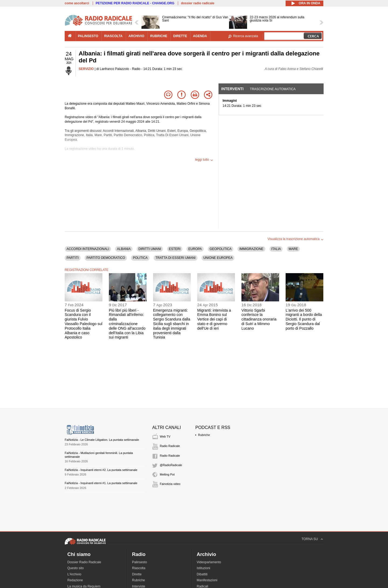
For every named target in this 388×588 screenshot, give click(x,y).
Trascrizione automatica (273, 89)
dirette (180, 36)
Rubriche (204, 435)
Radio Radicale (170, 446)
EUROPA (195, 249)
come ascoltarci (77, 3)
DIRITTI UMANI (150, 249)
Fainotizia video (170, 484)
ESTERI (175, 249)
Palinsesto (139, 562)
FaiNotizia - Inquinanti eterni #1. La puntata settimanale (101, 483)
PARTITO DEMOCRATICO (106, 258)
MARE (293, 249)
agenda (200, 36)
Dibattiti (202, 574)
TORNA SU (310, 539)
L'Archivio (74, 574)
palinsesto (88, 36)
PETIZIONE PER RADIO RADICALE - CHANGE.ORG (135, 3)
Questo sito (76, 568)
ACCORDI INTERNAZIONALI (88, 249)
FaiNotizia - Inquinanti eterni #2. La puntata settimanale (101, 470)
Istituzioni (203, 568)
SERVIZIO (86, 69)
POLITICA (140, 258)
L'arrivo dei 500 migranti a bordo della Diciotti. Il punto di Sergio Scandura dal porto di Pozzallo (304, 319)
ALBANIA (124, 249)
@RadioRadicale (171, 465)
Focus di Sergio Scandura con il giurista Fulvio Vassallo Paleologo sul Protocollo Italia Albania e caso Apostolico (84, 324)
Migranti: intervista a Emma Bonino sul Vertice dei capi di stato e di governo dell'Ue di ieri (214, 319)
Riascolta (139, 568)
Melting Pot (167, 474)
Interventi (232, 89)
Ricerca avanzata (246, 36)
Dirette (137, 574)
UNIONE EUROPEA (218, 258)
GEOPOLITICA (221, 249)
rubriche (159, 36)
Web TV (165, 436)
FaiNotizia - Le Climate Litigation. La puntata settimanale (102, 440)
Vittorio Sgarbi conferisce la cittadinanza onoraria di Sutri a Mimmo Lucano (259, 319)
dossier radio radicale (198, 3)
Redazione (75, 580)
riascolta (113, 36)
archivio (136, 36)
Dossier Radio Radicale (84, 562)
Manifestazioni (207, 580)
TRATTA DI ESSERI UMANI (176, 258)
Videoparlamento (209, 562)
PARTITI (73, 258)
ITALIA (276, 249)
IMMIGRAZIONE (251, 249)
